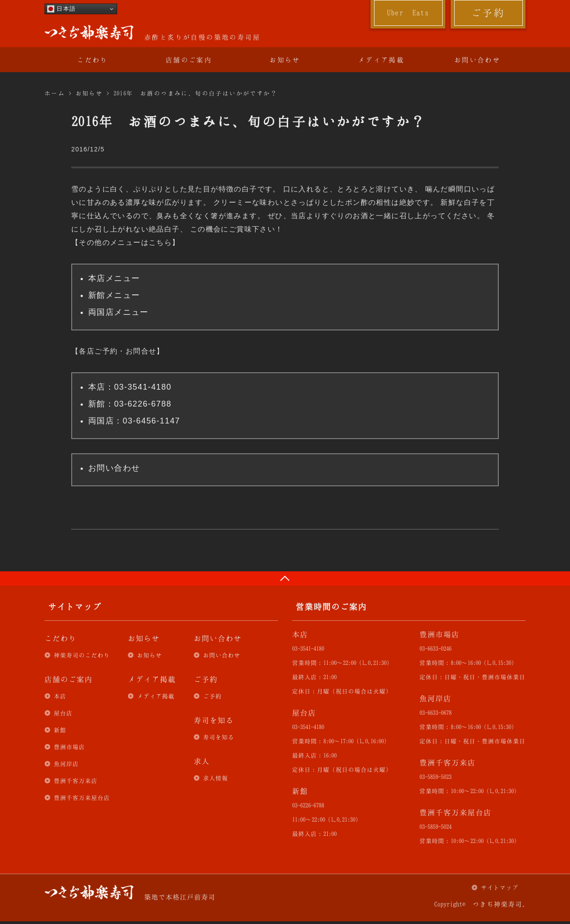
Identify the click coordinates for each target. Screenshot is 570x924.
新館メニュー (114, 295)
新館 (60, 730)
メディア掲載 (381, 60)
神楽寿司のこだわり (82, 655)
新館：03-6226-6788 (130, 404)
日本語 (61, 9)
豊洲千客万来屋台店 (82, 798)
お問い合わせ (477, 60)
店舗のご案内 (189, 60)
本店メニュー (114, 278)
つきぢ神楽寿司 (89, 33)
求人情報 (216, 778)
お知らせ (285, 60)
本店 (60, 696)
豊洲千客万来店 (76, 781)
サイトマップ (500, 887)
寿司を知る (219, 737)
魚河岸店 (66, 764)
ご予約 (488, 12)
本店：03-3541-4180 (130, 387)
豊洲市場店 (69, 747)
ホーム (55, 93)
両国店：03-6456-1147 (134, 421)
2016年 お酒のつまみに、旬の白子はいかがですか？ (195, 93)
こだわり (93, 60)
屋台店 (63, 713)
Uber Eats (408, 12)
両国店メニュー (118, 312)
